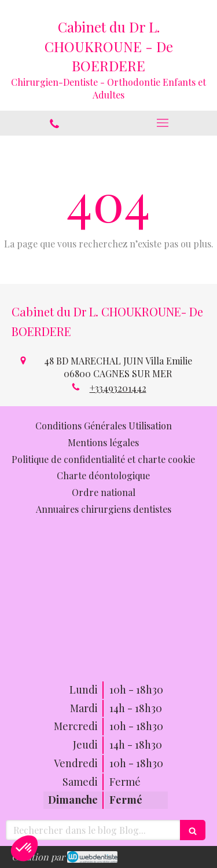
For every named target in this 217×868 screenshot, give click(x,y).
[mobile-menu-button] (163, 123)
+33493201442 (118, 388)
